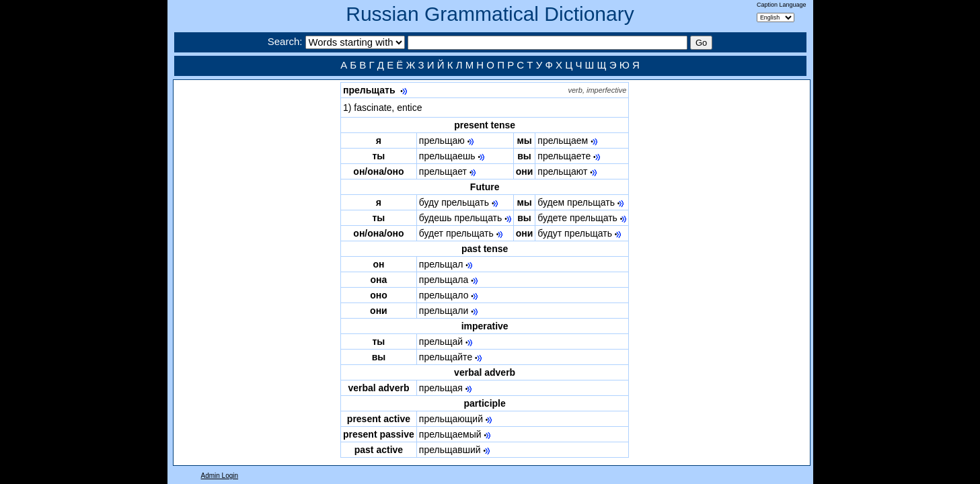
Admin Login (220, 476)
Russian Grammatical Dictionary (490, 14)
